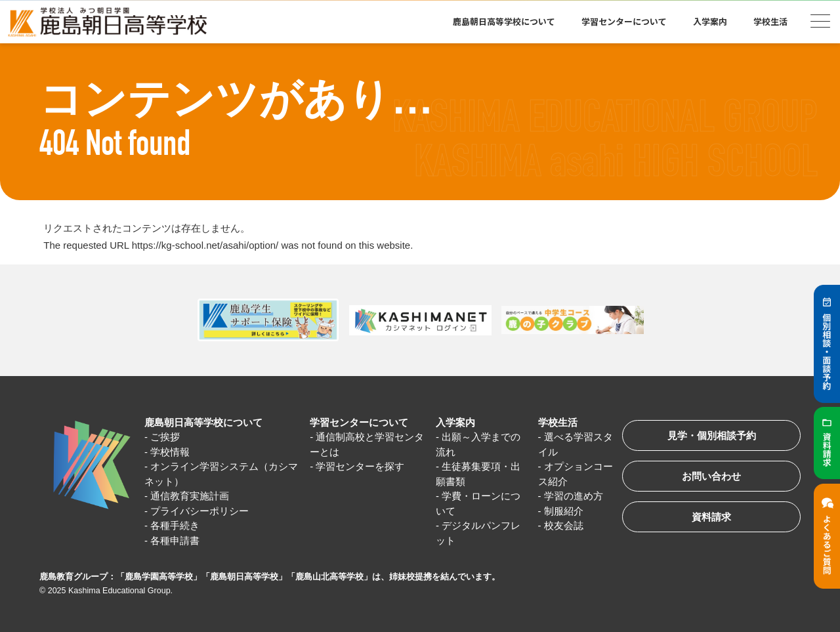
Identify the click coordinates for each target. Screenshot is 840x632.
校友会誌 (564, 525)
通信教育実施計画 (190, 496)
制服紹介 (564, 511)
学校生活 (770, 21)
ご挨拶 (165, 437)
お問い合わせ (711, 476)
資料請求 (711, 517)
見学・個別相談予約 (712, 435)
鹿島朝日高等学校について (504, 21)
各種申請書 (175, 540)
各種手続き (175, 525)
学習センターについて (624, 21)
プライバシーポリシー (199, 511)
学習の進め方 (574, 496)
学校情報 (170, 452)
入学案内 (710, 21)
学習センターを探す (360, 466)
